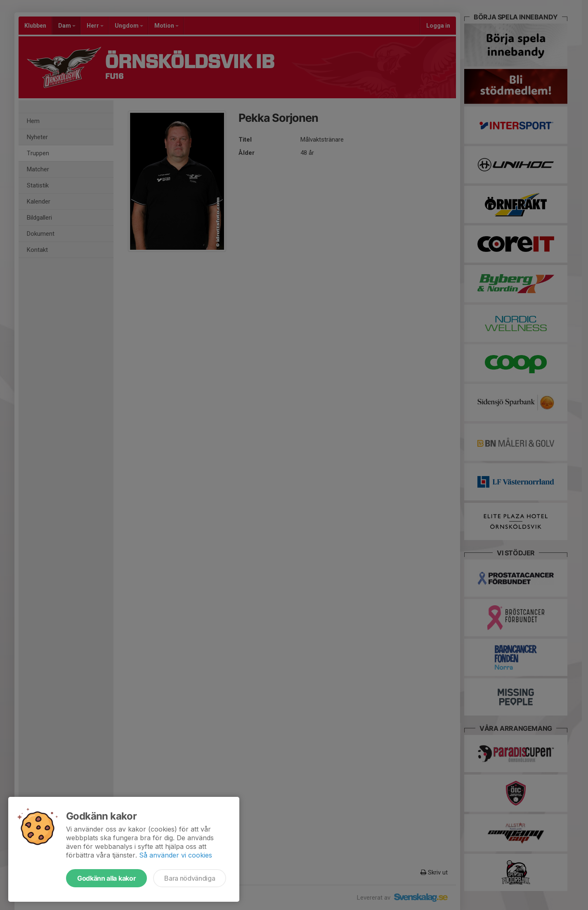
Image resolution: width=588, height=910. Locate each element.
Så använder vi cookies (176, 855)
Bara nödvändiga (190, 878)
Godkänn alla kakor (106, 878)
